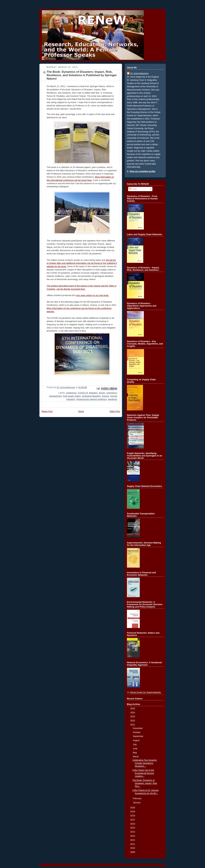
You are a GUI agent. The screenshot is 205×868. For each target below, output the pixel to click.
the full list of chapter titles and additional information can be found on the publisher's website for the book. (82, 263)
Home (81, 411)
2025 (133, 709)
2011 (133, 844)
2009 (133, 852)
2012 (133, 840)
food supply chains (72, 396)
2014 (133, 832)
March (136, 757)
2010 (133, 848)
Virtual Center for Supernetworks (145, 692)
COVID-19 (83, 393)
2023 (133, 717)
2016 (133, 824)
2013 (133, 836)
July (135, 744)
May (135, 753)
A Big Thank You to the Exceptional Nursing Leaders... (143, 773)
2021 (133, 725)
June (136, 749)
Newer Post (47, 411)
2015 (133, 828)
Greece (105, 396)
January (137, 803)
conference (71, 393)
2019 (133, 812)
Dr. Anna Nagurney (139, 73)
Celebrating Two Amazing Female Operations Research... (145, 763)
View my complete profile (142, 171)
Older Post (115, 411)
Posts (133, 189)
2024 (133, 713)
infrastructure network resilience (91, 399)
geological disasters (91, 396)
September (138, 736)
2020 (133, 808)
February (138, 798)
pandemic (112, 399)
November (138, 728)
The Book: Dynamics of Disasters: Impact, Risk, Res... (145, 783)
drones (102, 393)
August (137, 740)
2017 (133, 820)
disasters (93, 393)
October (137, 732)
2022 (133, 721)
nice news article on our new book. (93, 295)
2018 (133, 816)
